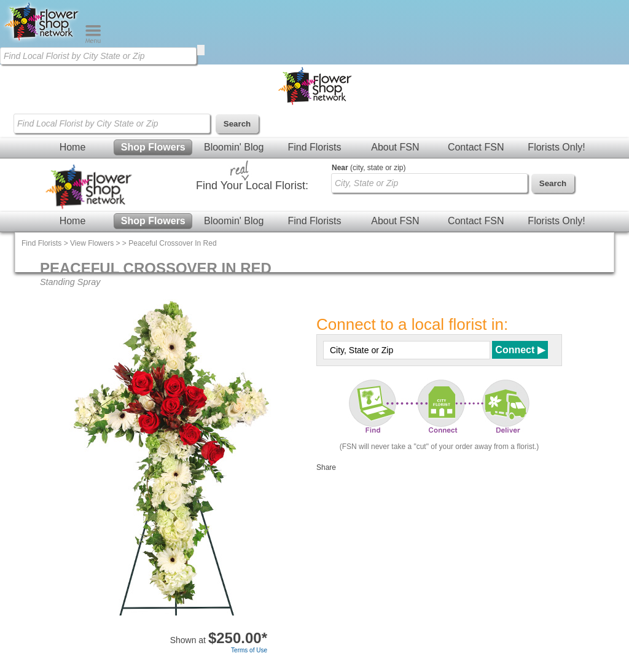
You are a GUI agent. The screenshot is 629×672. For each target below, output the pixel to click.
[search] (201, 50)
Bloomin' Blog (234, 147)
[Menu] (93, 41)
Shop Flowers (153, 147)
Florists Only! (556, 147)
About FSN (395, 147)
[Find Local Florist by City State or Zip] (98, 56)
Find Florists (314, 147)
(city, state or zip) (369, 168)
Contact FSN (476, 147)
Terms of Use (249, 650)
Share (326, 467)
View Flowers (92, 243)
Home (73, 147)
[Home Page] (42, 41)
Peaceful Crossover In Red (172, 243)
